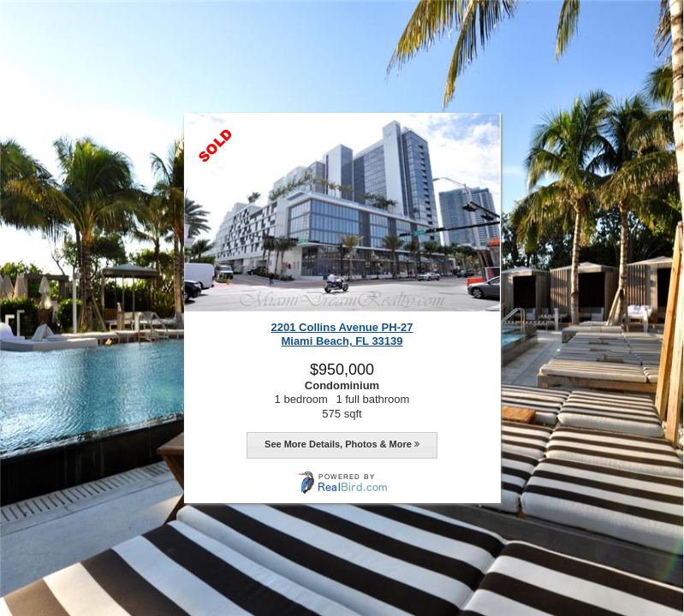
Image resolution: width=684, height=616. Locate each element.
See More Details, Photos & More (342, 444)
